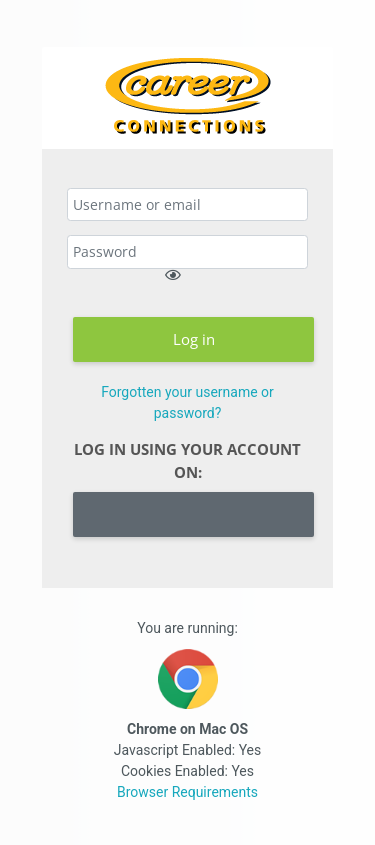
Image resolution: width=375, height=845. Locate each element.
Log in (194, 339)
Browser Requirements (187, 792)
